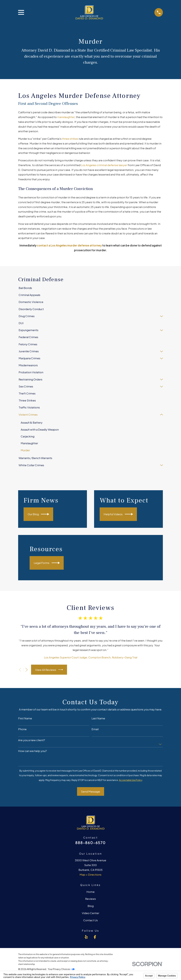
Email (95, 729)
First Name (25, 718)
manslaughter (66, 117)
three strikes (70, 139)
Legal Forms (47, 563)
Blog (91, 906)
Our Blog (38, 514)
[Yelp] (86, 937)
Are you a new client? (32, 740)
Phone (22, 729)
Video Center (90, 913)
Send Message (90, 792)
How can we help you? (32, 751)
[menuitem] (91, 288)
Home (90, 892)
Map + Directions (90, 875)
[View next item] (27, 670)
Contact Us (90, 920)
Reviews (90, 899)
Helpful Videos (118, 514)
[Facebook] (95, 937)
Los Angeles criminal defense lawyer (104, 165)
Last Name (98, 718)
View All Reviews (49, 670)
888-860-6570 (90, 843)
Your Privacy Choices (61, 969)
